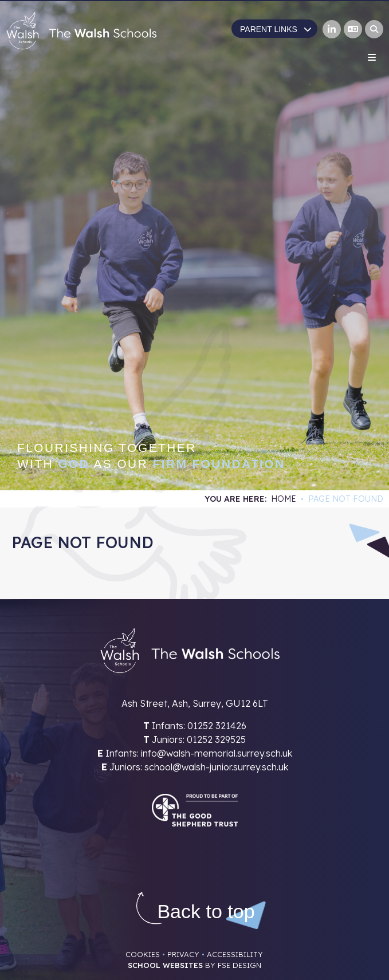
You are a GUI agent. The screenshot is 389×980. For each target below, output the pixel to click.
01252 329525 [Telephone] (216, 739)
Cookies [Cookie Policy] (143, 954)
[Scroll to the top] (206, 912)
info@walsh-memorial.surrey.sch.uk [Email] (217, 753)
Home (284, 499)
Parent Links (276, 29)
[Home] (81, 31)
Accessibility (235, 954)
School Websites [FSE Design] (165, 965)
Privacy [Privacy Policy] (183, 954)
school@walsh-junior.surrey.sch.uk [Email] (216, 767)
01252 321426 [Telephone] (217, 726)
